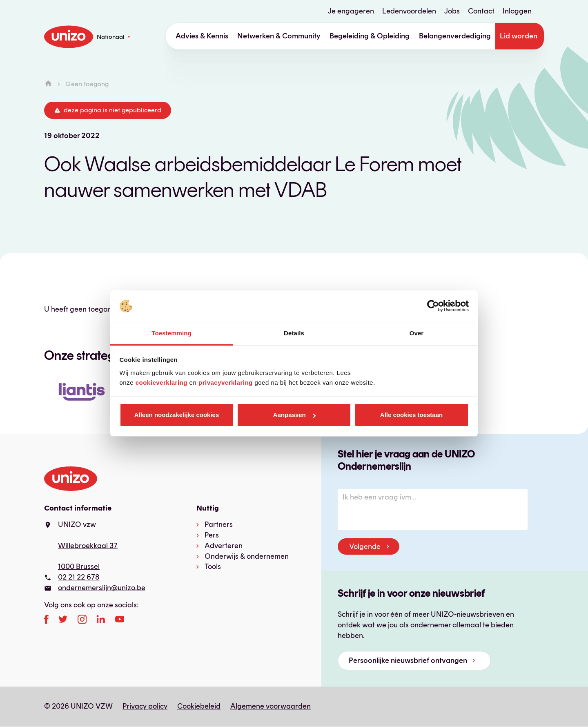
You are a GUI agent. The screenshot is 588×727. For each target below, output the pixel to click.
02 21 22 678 (79, 577)
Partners (219, 524)
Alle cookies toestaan (411, 415)
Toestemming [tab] (171, 333)
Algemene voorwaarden (271, 706)
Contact (481, 11)
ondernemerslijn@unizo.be (102, 588)
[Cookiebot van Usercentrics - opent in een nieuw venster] (433, 306)
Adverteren (224, 546)
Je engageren (351, 11)
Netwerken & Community (279, 36)
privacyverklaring (226, 382)
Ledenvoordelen (409, 11)
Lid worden (519, 36)
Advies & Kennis (202, 36)
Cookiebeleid (199, 706)
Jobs (452, 11)
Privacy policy (145, 706)
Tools (213, 566)
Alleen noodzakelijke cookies (177, 415)
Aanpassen (294, 415)
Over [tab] (417, 333)
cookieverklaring (161, 382)
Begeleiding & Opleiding (370, 36)
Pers (212, 535)
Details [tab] (294, 333)
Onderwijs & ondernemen (247, 556)
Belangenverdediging (455, 36)
